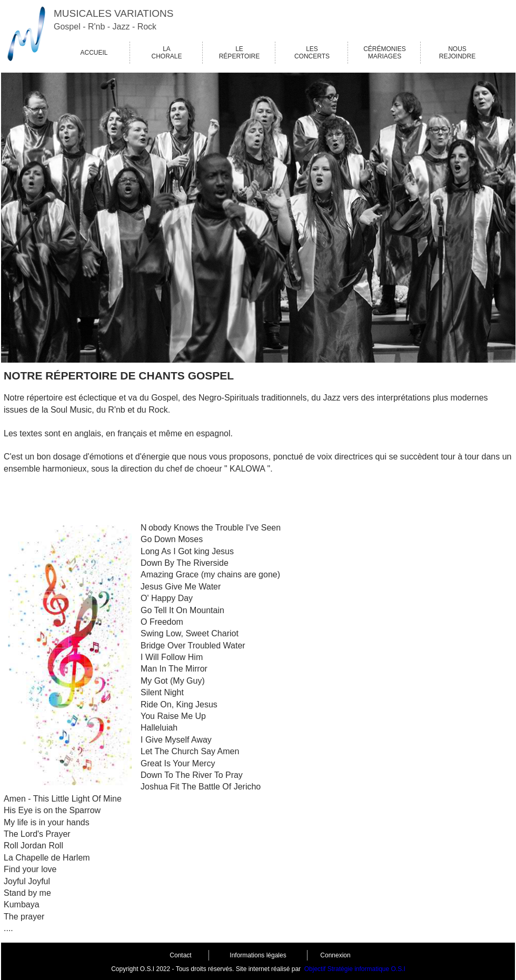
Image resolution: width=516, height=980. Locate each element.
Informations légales (258, 955)
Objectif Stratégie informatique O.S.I (355, 969)
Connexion (335, 955)
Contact (180, 955)
